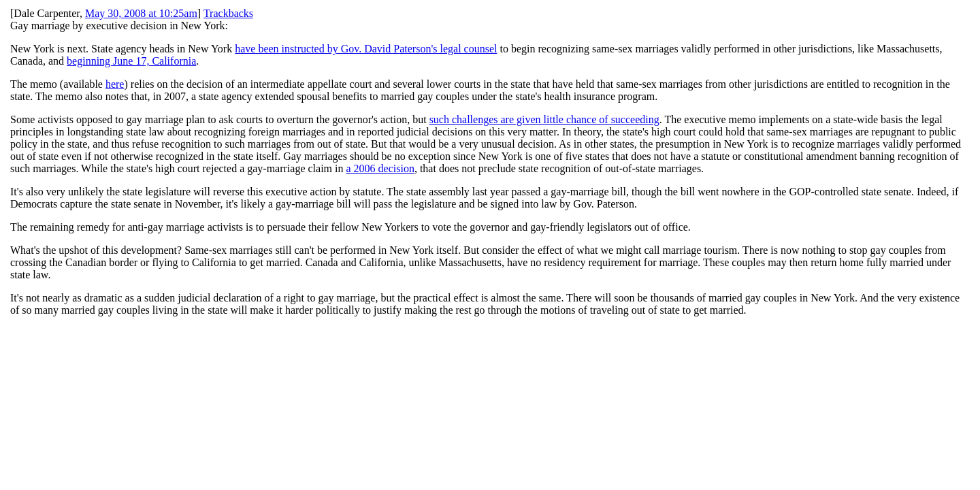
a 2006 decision (380, 168)
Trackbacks (228, 13)
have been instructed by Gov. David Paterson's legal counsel (366, 49)
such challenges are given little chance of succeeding (544, 119)
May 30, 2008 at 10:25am (141, 13)
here (115, 84)
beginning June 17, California (131, 61)
